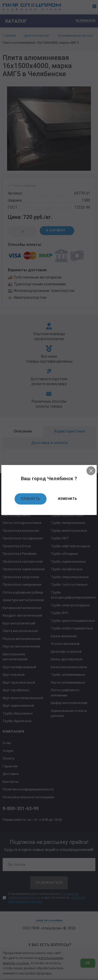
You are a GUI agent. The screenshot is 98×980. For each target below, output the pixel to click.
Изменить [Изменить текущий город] (68, 499)
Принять (31, 499)
